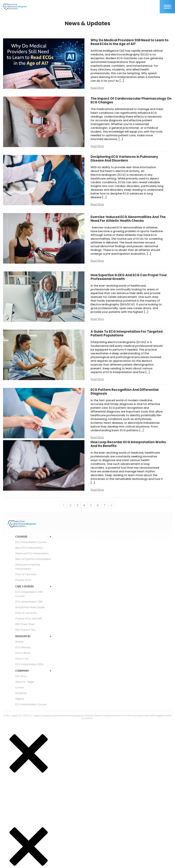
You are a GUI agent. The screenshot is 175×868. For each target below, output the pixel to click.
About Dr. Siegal (25, 682)
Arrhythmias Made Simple (30, 607)
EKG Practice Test (25, 630)
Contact (20, 687)
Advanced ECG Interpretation (32, 553)
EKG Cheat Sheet (25, 624)
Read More (97, 88)
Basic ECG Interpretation (29, 548)
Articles (19, 642)
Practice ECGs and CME (29, 618)
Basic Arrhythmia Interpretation (33, 559)
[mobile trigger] (167, 7)
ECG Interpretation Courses (31, 542)
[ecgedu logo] (14, 7)
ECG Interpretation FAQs (29, 664)
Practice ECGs (23, 580)
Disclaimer (21, 693)
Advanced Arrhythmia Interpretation (28, 567)
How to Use (22, 659)
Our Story (21, 676)
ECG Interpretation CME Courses (29, 594)
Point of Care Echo (26, 574)
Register (20, 699)
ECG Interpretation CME (29, 602)
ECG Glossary (23, 647)
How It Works (23, 653)
